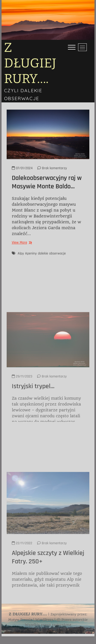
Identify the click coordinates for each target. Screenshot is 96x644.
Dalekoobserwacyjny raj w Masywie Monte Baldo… (47, 188)
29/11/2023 (22, 411)
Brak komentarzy (52, 174)
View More (21, 249)
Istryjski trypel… (33, 421)
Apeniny (31, 259)
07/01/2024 (22, 174)
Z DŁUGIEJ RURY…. (30, 63)
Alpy (21, 259)
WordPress (44, 620)
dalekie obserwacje (52, 259)
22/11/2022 (22, 580)
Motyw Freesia (20, 620)
